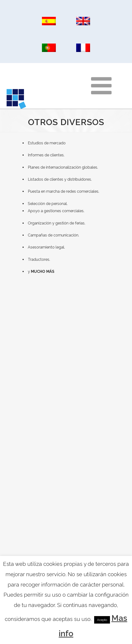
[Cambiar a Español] (49, 21)
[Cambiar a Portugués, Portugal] (49, 48)
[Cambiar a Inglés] (83, 21)
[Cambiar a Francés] (83, 48)
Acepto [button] (102, 620)
